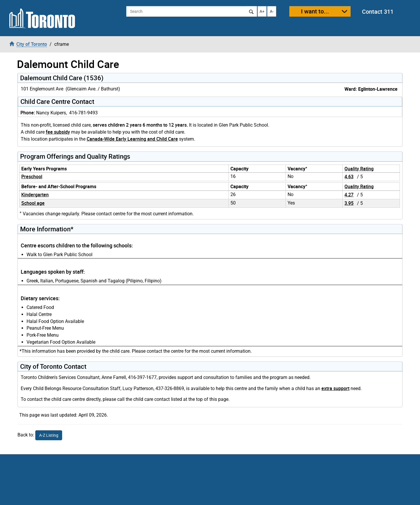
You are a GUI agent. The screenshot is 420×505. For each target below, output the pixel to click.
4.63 (349, 177)
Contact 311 (378, 12)
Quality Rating (359, 169)
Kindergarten (35, 195)
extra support (335, 388)
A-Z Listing (49, 435)
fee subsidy (58, 132)
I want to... (315, 11)
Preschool (32, 177)
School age (33, 203)
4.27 (349, 195)
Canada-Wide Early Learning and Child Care (132, 139)
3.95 (349, 203)
